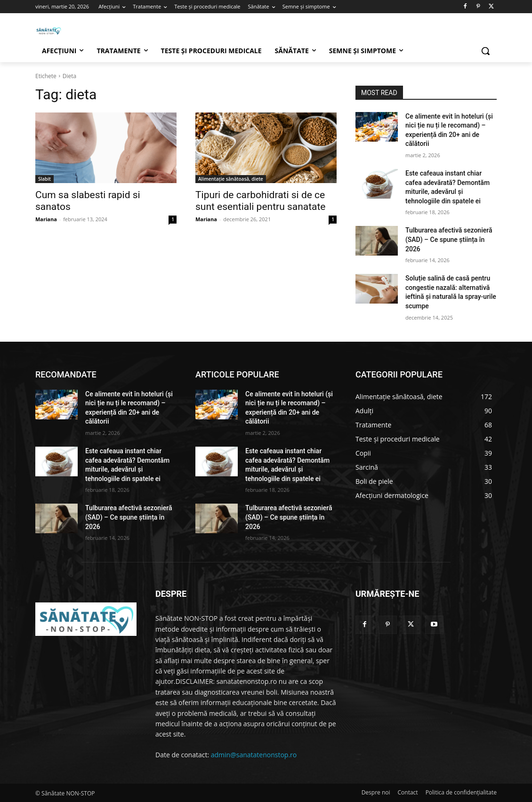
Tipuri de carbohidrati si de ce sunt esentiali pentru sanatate (261, 201)
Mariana (46, 219)
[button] (485, 51)
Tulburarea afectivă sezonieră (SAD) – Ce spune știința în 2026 (449, 239)
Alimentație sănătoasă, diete (231, 179)
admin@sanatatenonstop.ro (254, 755)
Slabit (44, 179)
